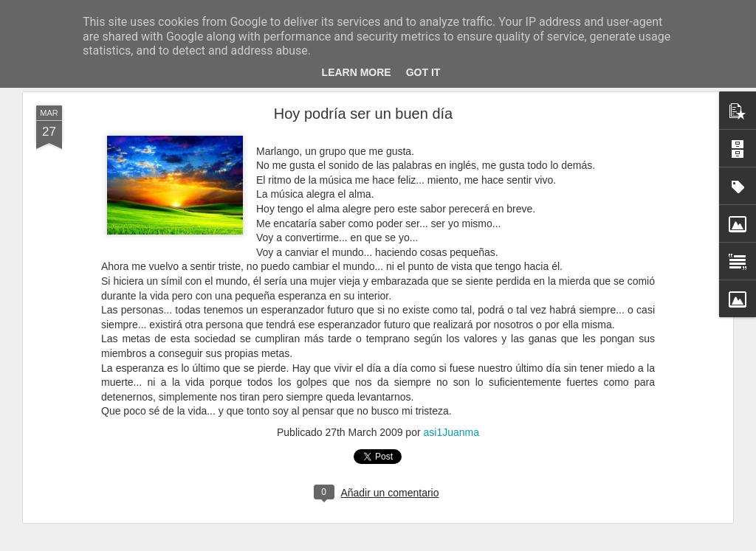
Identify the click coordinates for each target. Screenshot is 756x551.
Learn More (357, 72)
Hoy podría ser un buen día (363, 114)
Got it (423, 72)
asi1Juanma (451, 432)
